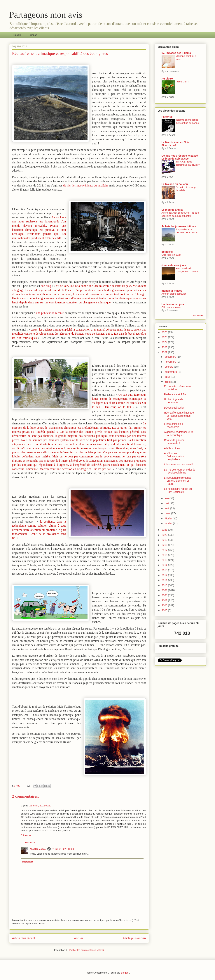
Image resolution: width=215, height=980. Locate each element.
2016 (165, 555)
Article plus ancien (134, 938)
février (169, 518)
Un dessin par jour (173, 304)
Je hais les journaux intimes (179, 226)
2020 (165, 535)
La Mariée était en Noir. (176, 142)
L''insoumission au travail (178, 464)
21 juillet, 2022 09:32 (40, 806)
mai (167, 503)
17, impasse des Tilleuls (176, 53)
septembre (171, 372)
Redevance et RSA (175, 394)
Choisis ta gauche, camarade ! (175, 442)
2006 (165, 605)
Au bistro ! (168, 79)
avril (167, 508)
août (168, 377)
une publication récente (50, 313)
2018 (165, 545)
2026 (165, 332)
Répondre (26, 835)
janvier (169, 523)
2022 (165, 352)
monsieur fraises (172, 291)
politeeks (167, 252)
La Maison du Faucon (175, 184)
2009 (165, 590)
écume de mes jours (174, 265)
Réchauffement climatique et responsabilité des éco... (179, 416)
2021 (165, 530)
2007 (165, 600)
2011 (165, 580)
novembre (171, 362)
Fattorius (167, 117)
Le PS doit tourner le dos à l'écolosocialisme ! (179, 471)
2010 (165, 585)
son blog (46, 286)
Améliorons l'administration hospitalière (174, 456)
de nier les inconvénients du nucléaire (86, 185)
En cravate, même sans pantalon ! (178, 388)
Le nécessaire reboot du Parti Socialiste (178, 490)
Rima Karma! (169, 145)
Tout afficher (198, 315)
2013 (165, 570)
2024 (165, 342)
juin (167, 498)
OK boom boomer (171, 307)
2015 (165, 560)
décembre (171, 357)
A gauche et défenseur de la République (179, 434)
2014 (165, 565)
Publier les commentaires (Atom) (86, 950)
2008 (165, 595)
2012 (165, 575)
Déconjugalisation (174, 408)
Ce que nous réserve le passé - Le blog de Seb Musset (180, 157)
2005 (165, 610)
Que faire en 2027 (171, 255)
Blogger (125, 973)
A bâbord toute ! (173, 448)
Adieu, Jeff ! (182, 82)
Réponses (30, 842)
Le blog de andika (172, 210)
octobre (169, 367)
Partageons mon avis (46, 15)
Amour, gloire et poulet (174, 294)
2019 (165, 540)
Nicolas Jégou (38, 849)
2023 (165, 347)
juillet (168, 382)
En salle (17, 35)
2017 (165, 550)
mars (168, 513)
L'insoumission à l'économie (173, 425)
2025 (165, 337)
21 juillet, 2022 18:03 (63, 849)
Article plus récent (24, 938)
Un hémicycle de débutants (174, 401)
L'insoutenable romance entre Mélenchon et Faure (178, 481)
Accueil (79, 938)
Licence (33, 35)
